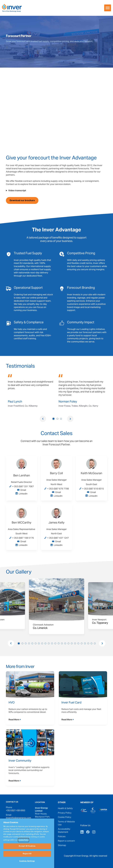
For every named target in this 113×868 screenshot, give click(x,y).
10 (49, 643)
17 (72, 643)
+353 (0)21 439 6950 (16, 811)
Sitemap (62, 846)
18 (75, 643)
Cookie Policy (65, 817)
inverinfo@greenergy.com (18, 818)
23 (91, 643)
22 (88, 643)
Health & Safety (65, 809)
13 (59, 643)
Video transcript (17, 191)
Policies (62, 837)
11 (52, 643)
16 (68, 643)
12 (55, 643)
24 (95, 643)
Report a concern (66, 841)
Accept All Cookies (27, 858)
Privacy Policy (65, 813)
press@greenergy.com (17, 826)
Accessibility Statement (64, 831)
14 (62, 643)
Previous (43, 419)
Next (70, 419)
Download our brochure (22, 201)
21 (85, 643)
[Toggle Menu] (108, 8)
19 (78, 643)
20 (82, 643)
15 (65, 643)
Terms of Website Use (66, 823)
